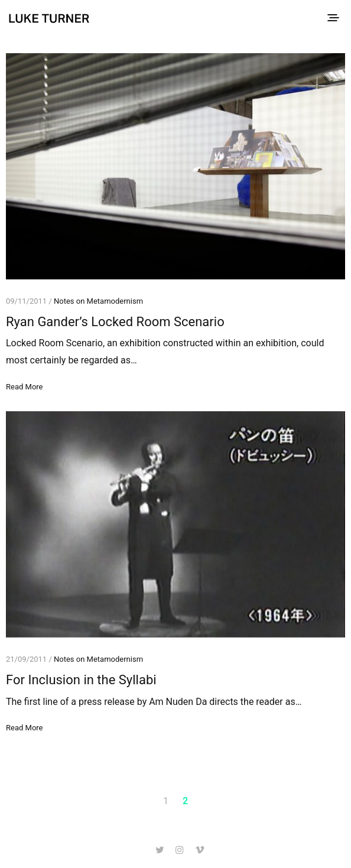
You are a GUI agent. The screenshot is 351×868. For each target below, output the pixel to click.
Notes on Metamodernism (98, 301)
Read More (24, 387)
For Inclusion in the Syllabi (81, 680)
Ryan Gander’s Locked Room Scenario (115, 322)
